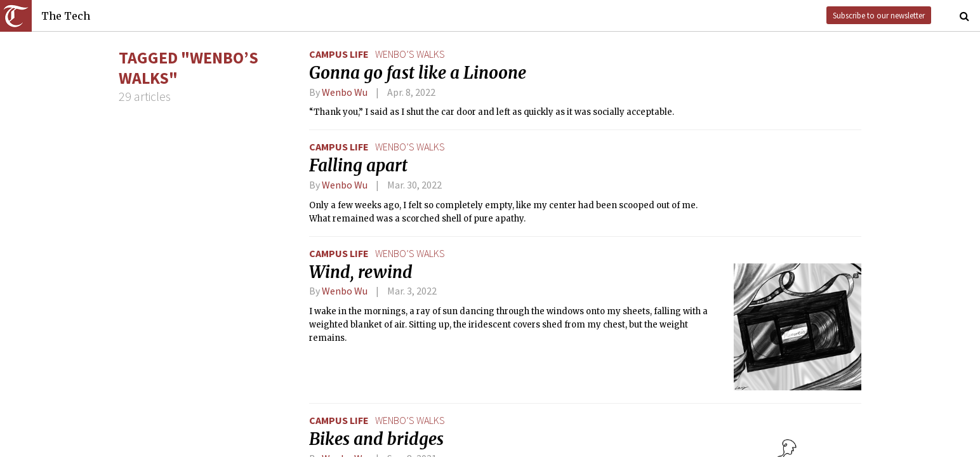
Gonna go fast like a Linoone (418, 73)
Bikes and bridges (376, 439)
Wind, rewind (361, 272)
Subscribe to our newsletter (879, 15)
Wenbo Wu (345, 92)
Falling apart (358, 166)
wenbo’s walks (410, 54)
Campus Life (339, 54)
